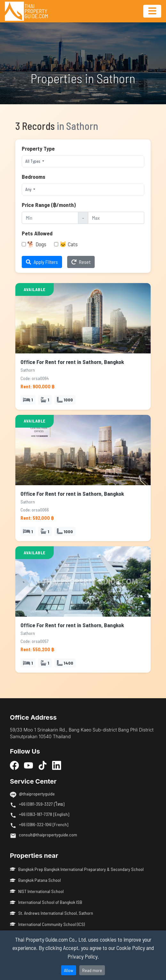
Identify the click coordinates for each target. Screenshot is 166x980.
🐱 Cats (69, 244)
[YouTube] (28, 765)
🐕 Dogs (37, 244)
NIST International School (37, 891)
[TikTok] (43, 765)
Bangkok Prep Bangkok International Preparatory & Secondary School (77, 869)
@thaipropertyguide (37, 794)
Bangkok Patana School (35, 880)
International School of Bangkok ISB (46, 902)
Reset (81, 262)
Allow (69, 970)
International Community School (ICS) (47, 924)
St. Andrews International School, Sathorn (51, 913)
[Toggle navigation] (152, 11)
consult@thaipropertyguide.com (48, 835)
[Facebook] (14, 765)
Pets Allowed (37, 233)
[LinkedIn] (57, 765)
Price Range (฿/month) (49, 205)
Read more (92, 970)
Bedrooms (34, 177)
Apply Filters (42, 262)
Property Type (38, 148)
